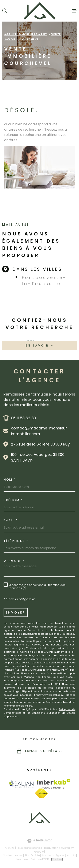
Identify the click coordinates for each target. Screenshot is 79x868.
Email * (11, 520)
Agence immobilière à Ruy (26, 34)
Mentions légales (53, 855)
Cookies (57, 859)
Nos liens (22, 859)
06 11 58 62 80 (23, 418)
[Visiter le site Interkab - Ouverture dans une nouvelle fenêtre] (54, 784)
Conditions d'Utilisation (46, 713)
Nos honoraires (13, 855)
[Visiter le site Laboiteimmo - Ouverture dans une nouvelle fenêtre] (39, 841)
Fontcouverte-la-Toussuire (44, 281)
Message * (14, 561)
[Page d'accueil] (40, 11)
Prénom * (13, 500)
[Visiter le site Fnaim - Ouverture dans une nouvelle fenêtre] (41, 793)
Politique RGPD (40, 859)
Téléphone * (16, 541)
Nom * (10, 479)
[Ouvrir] (5, 11)
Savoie (10, 39)
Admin (71, 855)
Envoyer (16, 612)
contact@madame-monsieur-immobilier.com (40, 431)
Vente (56, 34)
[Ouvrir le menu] (74, 11)
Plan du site (32, 855)
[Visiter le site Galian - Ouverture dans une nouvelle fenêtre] (21, 784)
